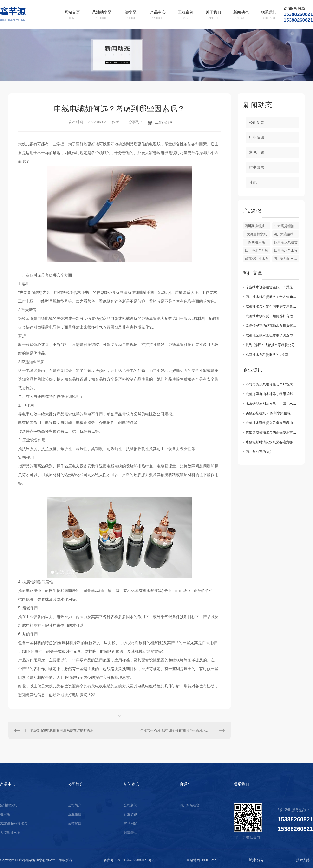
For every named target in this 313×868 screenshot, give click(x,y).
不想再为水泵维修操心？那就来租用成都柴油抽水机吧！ (272, 384)
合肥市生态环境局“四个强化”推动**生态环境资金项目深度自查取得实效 (183, 730)
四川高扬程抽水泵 (257, 226)
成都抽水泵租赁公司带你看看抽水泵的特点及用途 (272, 423)
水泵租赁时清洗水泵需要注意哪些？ (272, 442)
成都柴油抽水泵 (257, 259)
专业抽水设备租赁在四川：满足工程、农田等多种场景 (272, 287)
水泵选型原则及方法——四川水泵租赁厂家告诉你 (272, 404)
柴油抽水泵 (8, 805)
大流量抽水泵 (257, 234)
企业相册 (75, 814)
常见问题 (257, 152)
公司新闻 (257, 123)
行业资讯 (257, 138)
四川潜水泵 (257, 242)
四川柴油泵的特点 (259, 452)
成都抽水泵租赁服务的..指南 (267, 355)
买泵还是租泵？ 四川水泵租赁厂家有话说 (272, 413)
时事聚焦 (257, 167)
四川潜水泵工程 (286, 250)
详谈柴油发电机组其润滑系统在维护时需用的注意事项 (64, 730)
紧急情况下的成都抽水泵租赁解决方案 (272, 326)
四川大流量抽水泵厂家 (286, 234)
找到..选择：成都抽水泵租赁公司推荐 (272, 345)
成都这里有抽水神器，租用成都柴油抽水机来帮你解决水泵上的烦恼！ (272, 394)
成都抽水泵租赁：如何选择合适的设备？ (272, 316)
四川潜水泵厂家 (257, 250)
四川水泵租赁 (190, 805)
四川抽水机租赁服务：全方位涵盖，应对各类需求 (272, 297)
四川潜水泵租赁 (286, 242)
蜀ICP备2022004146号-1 (136, 860)
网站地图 (193, 860)
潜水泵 (5, 814)
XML (205, 860)
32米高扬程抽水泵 (14, 824)
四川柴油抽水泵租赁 (286, 259)
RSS (214, 860)
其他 (253, 182)
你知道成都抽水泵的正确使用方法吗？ (272, 432)
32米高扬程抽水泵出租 (286, 226)
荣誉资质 (75, 824)
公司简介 (75, 805)
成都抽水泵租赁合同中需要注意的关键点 (272, 306)
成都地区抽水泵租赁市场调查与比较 (272, 335)
